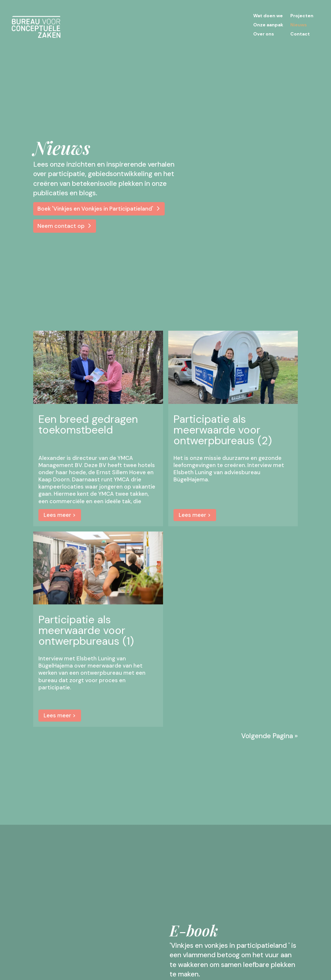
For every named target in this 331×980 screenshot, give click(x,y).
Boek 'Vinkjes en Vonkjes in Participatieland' (95, 209)
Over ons (264, 34)
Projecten (302, 16)
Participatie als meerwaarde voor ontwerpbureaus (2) (223, 430)
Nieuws (299, 25)
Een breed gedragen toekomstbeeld (88, 424)
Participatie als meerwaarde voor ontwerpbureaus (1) (86, 630)
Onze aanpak (268, 25)
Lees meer (57, 515)
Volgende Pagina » (269, 736)
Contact (300, 34)
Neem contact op (61, 226)
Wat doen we (268, 16)
